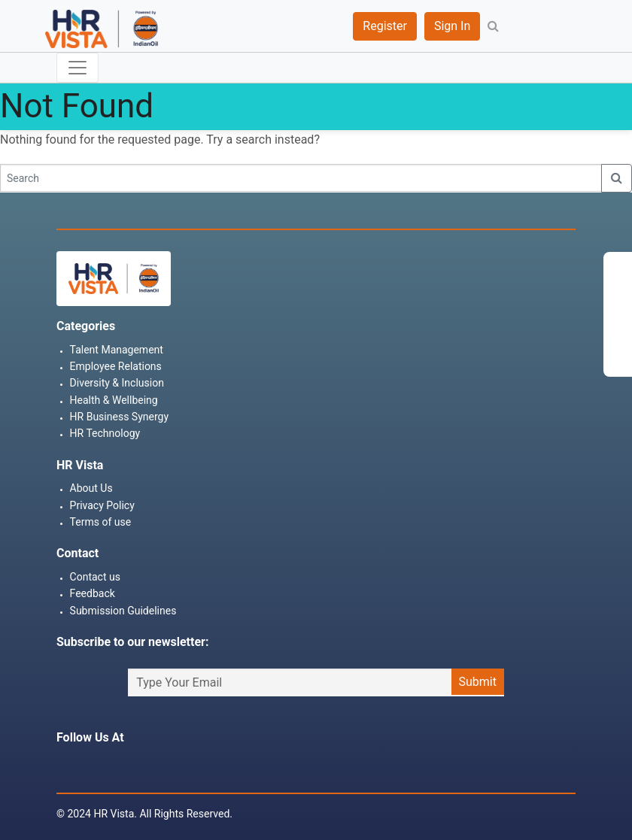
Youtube (175, 766)
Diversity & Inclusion (117, 383)
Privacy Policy (102, 505)
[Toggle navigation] (77, 68)
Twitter (120, 766)
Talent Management (117, 350)
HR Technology (105, 433)
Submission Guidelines (123, 611)
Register (385, 26)
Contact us (95, 577)
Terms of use (101, 522)
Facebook (64, 766)
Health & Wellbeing (114, 400)
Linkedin (147, 766)
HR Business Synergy (119, 417)
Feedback (93, 593)
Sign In (452, 26)
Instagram (92, 766)
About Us (91, 488)
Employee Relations (116, 366)
